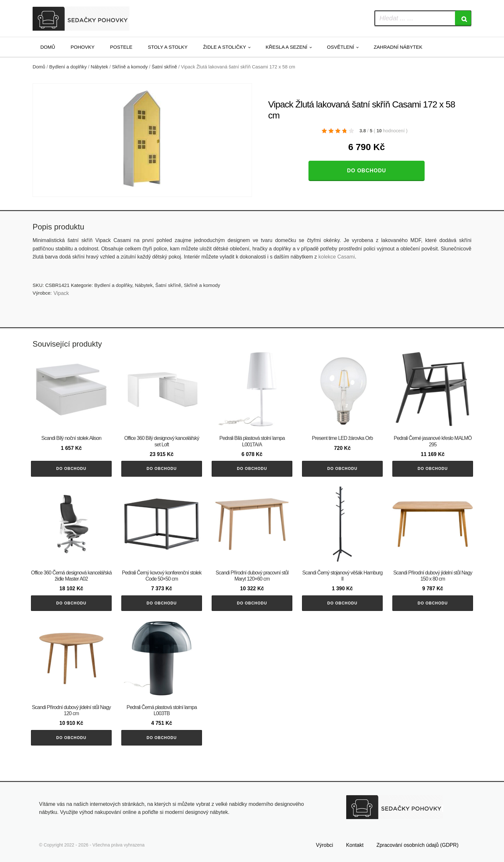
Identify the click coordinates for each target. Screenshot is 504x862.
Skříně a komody (130, 67)
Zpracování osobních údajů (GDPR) (418, 845)
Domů (48, 47)
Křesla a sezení (286, 47)
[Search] (463, 18)
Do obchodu (366, 171)
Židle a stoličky (224, 47)
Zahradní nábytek (398, 47)
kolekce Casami (337, 257)
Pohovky (83, 47)
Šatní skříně (164, 67)
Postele (121, 47)
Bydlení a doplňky (68, 67)
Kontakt (355, 845)
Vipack (61, 293)
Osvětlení (340, 47)
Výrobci (324, 845)
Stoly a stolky (168, 47)
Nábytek (99, 67)
